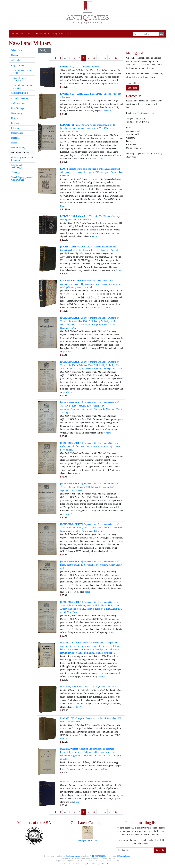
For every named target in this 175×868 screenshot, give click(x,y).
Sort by (44, 50)
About (62, 34)
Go (161, 34)
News (69, 34)
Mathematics (17, 133)
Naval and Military (20, 153)
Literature (16, 128)
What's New (17, 50)
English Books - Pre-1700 (23, 72)
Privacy (84, 864)
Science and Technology (17, 166)
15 (116, 58)
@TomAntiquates (124, 856)
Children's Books (19, 103)
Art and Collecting (19, 98)
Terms (89, 864)
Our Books (41, 34)
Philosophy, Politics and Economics (22, 159)
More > (114, 84)
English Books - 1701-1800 (21, 79)
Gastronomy (17, 113)
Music (14, 143)
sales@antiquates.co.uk (143, 113)
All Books (16, 60)
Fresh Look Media (105, 864)
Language (16, 123)
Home (15, 34)
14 (110, 58)
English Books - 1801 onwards (23, 87)
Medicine (15, 138)
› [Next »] (121, 58)
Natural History (18, 148)
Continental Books (20, 93)
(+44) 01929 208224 (98, 856)
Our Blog (53, 34)
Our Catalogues (27, 34)
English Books (18, 66)
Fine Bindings (17, 108)
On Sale (15, 55)
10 (94, 58)
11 (99, 58)
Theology (15, 172)
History (14, 118)
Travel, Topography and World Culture (22, 179)
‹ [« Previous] (51, 58)
